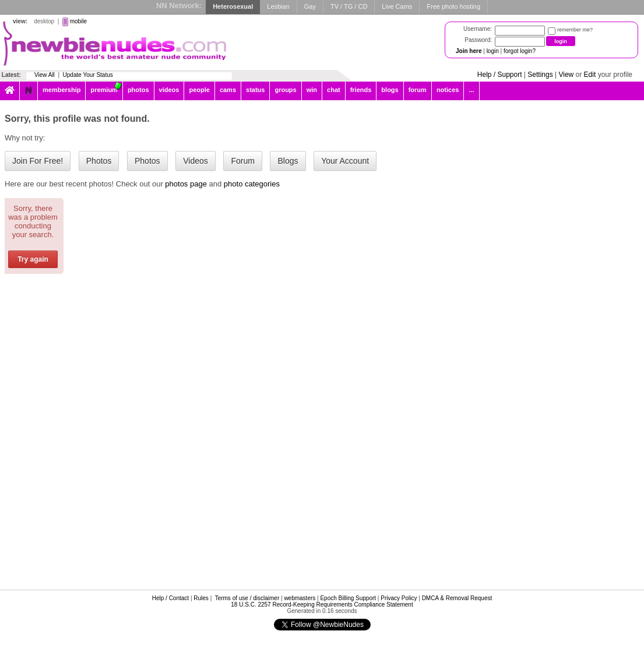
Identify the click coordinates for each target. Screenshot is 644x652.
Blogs (288, 161)
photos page (186, 184)
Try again (33, 259)
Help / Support (500, 75)
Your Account (345, 161)
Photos (99, 161)
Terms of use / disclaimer (247, 598)
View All (45, 75)
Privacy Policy (399, 598)
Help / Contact (170, 598)
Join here (469, 51)
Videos (196, 161)
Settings (540, 75)
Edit (590, 75)
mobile (78, 21)
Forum (242, 161)
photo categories (252, 184)
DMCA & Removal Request (457, 598)
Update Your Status (88, 75)
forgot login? (520, 51)
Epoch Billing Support (348, 598)
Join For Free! (38, 161)
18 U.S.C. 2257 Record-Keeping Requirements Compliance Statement (322, 605)
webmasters (300, 598)
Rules (201, 598)
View (566, 75)
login (493, 51)
